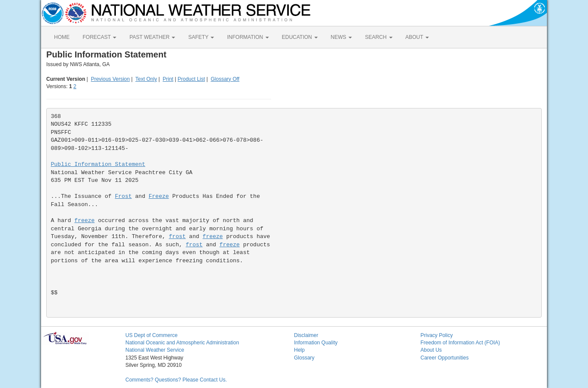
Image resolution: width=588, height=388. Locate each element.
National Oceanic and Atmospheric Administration (182, 343)
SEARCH (379, 37)
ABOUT (417, 37)
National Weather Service (155, 350)
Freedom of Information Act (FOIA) (460, 343)
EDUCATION (300, 37)
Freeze (159, 196)
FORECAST (99, 37)
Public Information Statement (98, 164)
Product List (191, 79)
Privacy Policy (437, 335)
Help (299, 350)
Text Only (146, 79)
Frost (123, 196)
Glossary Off (225, 79)
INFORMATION (248, 37)
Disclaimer (306, 335)
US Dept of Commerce (152, 335)
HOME (62, 37)
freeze (85, 221)
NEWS (341, 37)
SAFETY (201, 37)
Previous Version (110, 79)
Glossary (304, 358)
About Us (431, 350)
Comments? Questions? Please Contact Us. (176, 380)
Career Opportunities (445, 358)
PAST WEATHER (152, 37)
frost (177, 237)
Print (168, 79)
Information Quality (316, 343)
